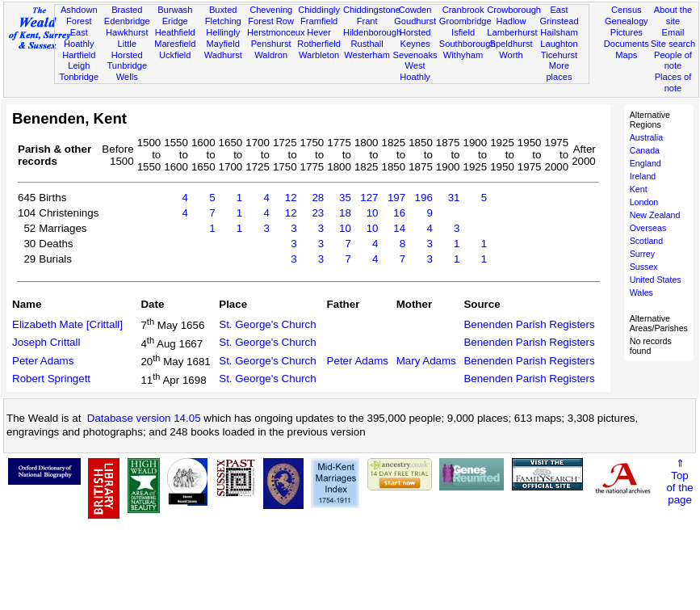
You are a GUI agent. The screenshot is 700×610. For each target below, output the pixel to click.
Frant (367, 21)
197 (396, 198)
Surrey (642, 254)
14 (399, 228)
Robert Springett (51, 379)
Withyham (463, 55)
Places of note (673, 82)
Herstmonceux (276, 32)
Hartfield (79, 55)
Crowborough (514, 10)
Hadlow (511, 21)
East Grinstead (559, 15)
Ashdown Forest (79, 15)
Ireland (643, 176)
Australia (646, 137)
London (644, 202)
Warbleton (319, 55)
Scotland (646, 241)
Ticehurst (559, 55)
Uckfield (175, 55)
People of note (673, 61)
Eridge (175, 21)
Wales (641, 292)
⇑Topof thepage (679, 482)
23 (318, 213)
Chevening (271, 10)
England (646, 163)
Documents (627, 44)
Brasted (127, 10)
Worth (511, 55)
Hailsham (559, 32)
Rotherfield (319, 44)
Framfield (319, 21)
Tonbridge (79, 77)
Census (627, 10)
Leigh (79, 65)
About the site (673, 15)
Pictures (627, 32)
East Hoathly (79, 38)
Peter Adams (43, 361)
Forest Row (271, 21)
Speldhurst (511, 44)
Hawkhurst (127, 32)
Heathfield (175, 32)
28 (318, 198)
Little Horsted (127, 49)
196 (424, 198)
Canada (645, 150)
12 (291, 198)
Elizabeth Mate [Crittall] (67, 324)
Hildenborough (372, 32)
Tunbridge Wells (127, 71)
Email (673, 32)
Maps (626, 55)
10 (373, 213)
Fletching (223, 21)
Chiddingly (319, 10)
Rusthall (367, 44)
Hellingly (223, 32)
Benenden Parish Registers (529, 324)
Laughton (559, 44)
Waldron (271, 55)
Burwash (175, 10)
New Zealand (655, 215)
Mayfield (223, 44)
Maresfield (175, 44)
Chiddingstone (372, 10)
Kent (639, 189)
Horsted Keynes (415, 38)
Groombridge (465, 21)
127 (369, 198)
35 (345, 198)
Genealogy (627, 21)
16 (399, 213)
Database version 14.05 (144, 418)
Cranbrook (463, 10)
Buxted (223, 10)
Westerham (367, 55)
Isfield (463, 32)
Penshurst (271, 44)
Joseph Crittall (46, 342)
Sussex (644, 267)
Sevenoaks (415, 55)
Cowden (415, 10)
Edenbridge (127, 21)
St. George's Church (267, 324)
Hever (319, 32)
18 (345, 213)
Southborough (467, 44)
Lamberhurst (512, 32)
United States (656, 280)
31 (454, 198)
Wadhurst (223, 55)
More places (559, 71)
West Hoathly (415, 71)
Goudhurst (415, 21)
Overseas (648, 228)
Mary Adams (426, 361)
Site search (673, 44)
